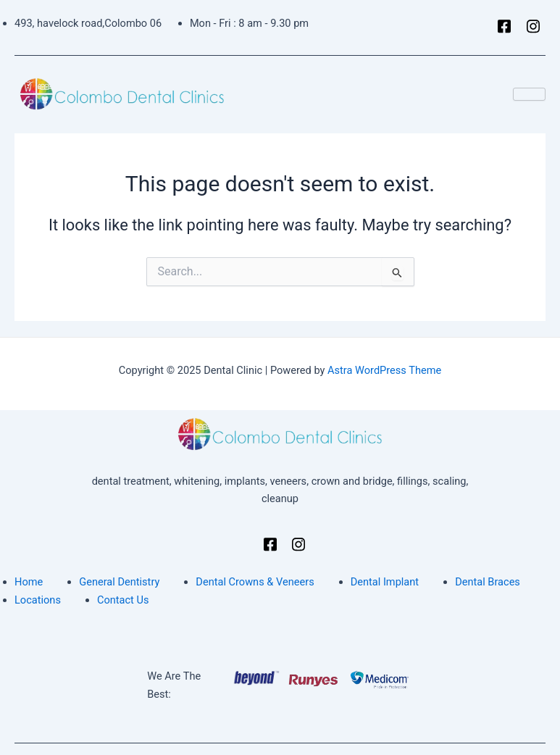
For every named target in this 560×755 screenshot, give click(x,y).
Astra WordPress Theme (384, 370)
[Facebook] (500, 28)
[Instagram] (529, 28)
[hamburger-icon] (529, 94)
